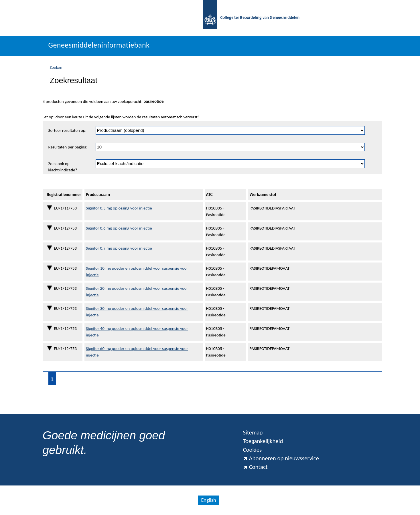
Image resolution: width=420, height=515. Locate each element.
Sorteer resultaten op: (67, 130)
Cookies (252, 450)
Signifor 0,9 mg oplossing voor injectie (119, 248)
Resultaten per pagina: (68, 147)
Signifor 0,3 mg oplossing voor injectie (119, 208)
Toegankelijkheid (263, 441)
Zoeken (56, 67)
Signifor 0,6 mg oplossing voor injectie (119, 228)
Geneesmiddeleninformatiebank (99, 45)
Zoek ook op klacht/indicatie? (63, 167)
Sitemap (253, 432)
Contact (255, 467)
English (208, 500)
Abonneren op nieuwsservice (281, 458)
